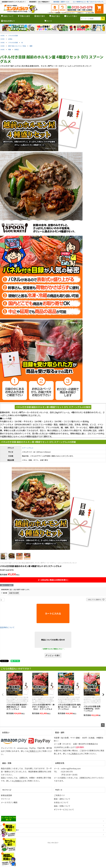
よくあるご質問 (90, 13)
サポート (59, 790)
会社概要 (4, 821)
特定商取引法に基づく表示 (10, 830)
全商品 (10, 39)
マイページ (7, 790)
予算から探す (24, 16)
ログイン (51, 13)
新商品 (17, 49)
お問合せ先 (60, 763)
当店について (7, 16)
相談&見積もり (8, 21)
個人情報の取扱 (6, 835)
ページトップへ (103, 725)
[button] (3, 695)
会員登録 (58, 13)
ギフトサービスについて (64, 809)
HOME (3, 35)
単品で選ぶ (55, 16)
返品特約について (7, 627)
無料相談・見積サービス (61, 2)
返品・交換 (7, 763)
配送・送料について (62, 799)
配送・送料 (60, 732)
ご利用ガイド (80, 13)
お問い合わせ (5, 825)
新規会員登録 (6, 795)
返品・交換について (62, 806)
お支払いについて (61, 802)
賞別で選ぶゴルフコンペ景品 (17, 46)
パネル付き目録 (13, 35)
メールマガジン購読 (9, 802)
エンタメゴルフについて (68, 13)
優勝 (31, 46)
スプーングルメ (28, 448)
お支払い (6, 732)
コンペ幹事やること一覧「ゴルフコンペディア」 (88, 2)
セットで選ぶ (71, 16)
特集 (10, 49)
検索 (103, 19)
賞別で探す (40, 16)
